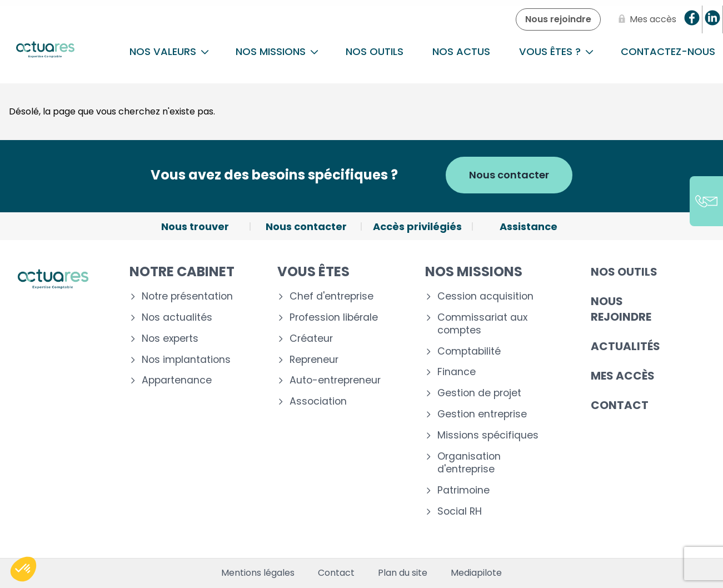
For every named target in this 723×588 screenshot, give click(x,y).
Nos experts (170, 339)
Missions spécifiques (488, 435)
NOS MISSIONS (277, 51)
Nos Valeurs (169, 51)
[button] (23, 569)
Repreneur (314, 360)
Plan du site (403, 573)
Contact (620, 405)
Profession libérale (334, 318)
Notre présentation (187, 297)
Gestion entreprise (482, 414)
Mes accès (623, 376)
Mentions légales (258, 573)
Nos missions (474, 271)
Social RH (460, 512)
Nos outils (375, 51)
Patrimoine (463, 490)
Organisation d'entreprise (469, 463)
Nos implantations (186, 360)
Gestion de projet (479, 393)
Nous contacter (509, 175)
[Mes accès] (645, 19)
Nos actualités (177, 318)
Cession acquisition (485, 297)
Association (318, 402)
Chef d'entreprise (331, 297)
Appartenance (177, 380)
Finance (457, 372)
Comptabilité (469, 352)
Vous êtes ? (556, 51)
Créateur (311, 339)
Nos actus (461, 51)
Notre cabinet (182, 271)
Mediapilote (476, 573)
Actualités (625, 346)
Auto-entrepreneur (335, 380)
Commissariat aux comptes (482, 324)
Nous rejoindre (621, 309)
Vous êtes (313, 271)
